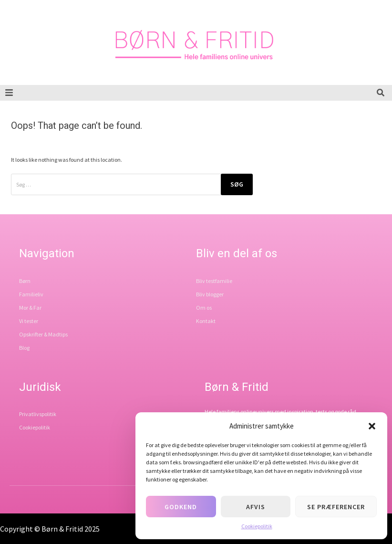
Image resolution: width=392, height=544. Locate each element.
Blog (24, 348)
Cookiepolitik (257, 526)
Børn (25, 281)
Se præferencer (336, 507)
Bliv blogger (210, 294)
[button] (372, 426)
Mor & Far (30, 308)
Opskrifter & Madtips (43, 334)
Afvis (256, 507)
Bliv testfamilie (214, 281)
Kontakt (206, 321)
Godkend (181, 507)
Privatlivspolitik (38, 414)
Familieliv (31, 294)
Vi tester (29, 321)
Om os (204, 308)
